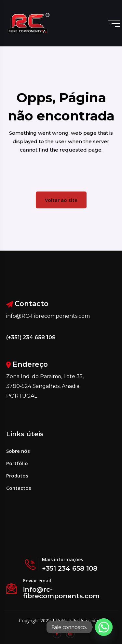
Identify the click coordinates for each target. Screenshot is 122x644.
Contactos (19, 488)
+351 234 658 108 (70, 568)
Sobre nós (18, 451)
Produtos (17, 476)
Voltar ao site (61, 200)
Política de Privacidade (80, 620)
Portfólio (17, 463)
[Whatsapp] (104, 627)
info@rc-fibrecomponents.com (61, 593)
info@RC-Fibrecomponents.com (48, 316)
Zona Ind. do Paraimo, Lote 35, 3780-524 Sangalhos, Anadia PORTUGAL (45, 386)
